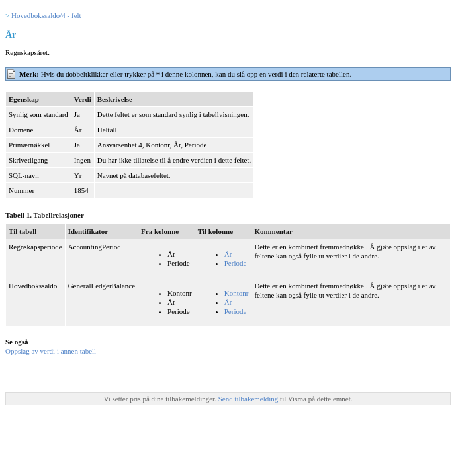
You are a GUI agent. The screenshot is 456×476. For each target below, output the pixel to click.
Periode (236, 263)
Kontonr (237, 293)
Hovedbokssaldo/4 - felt (46, 15)
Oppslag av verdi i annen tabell (51, 351)
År (228, 254)
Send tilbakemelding (249, 399)
